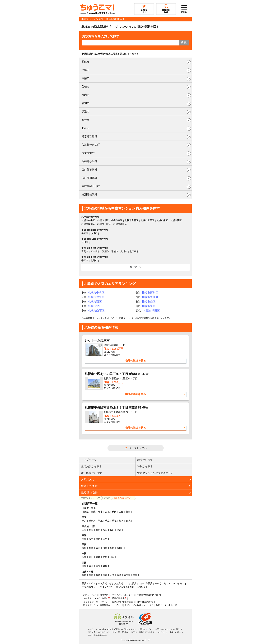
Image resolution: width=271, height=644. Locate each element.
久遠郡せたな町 (91, 145)
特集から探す (145, 466)
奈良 (112, 548)
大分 (112, 575)
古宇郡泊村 (88, 153)
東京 (84, 521)
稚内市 (85, 95)
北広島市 (134, 251)
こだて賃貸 (131, 583)
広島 (84, 557)
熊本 (105, 575)
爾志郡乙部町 (89, 136)
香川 (91, 566)
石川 (112, 530)
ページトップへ (138, 448)
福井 (119, 530)
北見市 (94, 260)
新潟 (91, 530)
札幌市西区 (176, 220)
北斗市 (85, 128)
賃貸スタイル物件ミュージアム (139, 605)
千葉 (107, 521)
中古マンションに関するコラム (155, 473)
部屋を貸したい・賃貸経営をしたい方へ (102, 605)
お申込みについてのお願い (96, 598)
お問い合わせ (90, 595)
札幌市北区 (103, 220)
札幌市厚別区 (88, 224)
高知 (98, 566)
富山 (105, 530)
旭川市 (85, 242)
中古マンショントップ (91, 498)
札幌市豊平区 (147, 220)
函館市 (85, 62)
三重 (105, 539)
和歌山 (120, 548)
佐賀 (91, 575)
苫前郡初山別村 (91, 186)
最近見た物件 (89, 492)
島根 (105, 557)
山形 (121, 512)
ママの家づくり (90, 587)
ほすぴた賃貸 (116, 583)
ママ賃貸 (102, 583)
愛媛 (105, 566)
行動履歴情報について (147, 595)
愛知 (84, 539)
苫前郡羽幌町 (89, 178)
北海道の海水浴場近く (123, 498)
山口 (112, 557)
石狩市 (85, 120)
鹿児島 (127, 575)
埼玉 (100, 521)
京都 (98, 548)
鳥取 (98, 557)
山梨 (84, 530)
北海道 (107, 498)
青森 (93, 512)
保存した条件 (89, 486)
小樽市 (85, 70)
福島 (128, 512)
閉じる (134, 267)
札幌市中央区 (88, 220)
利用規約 (104, 595)
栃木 (121, 521)
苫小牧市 (95, 251)
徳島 (84, 566)
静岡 (98, 539)
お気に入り (88, 479)
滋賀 (105, 548)
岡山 (91, 557)
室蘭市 (85, 78)
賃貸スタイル (89, 583)
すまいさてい (107, 587)
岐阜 (91, 539)
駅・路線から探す (91, 473)
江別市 (106, 251)
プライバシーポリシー (122, 595)
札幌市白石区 (132, 220)
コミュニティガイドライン (96, 602)
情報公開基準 (118, 598)
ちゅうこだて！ (163, 583)
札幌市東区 (117, 220)
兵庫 (91, 548)
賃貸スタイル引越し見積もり (131, 587)
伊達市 (85, 111)
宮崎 (119, 575)
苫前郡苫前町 (89, 170)
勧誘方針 (116, 602)
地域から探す (145, 460)
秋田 (114, 512)
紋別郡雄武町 (89, 194)
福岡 (84, 575)
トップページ (89, 460)
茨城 (114, 521)
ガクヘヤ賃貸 (146, 583)
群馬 (128, 521)
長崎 (98, 575)
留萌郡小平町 (89, 161)
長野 (98, 530)
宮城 (107, 512)
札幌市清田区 (120, 224)
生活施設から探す (91, 466)
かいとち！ (179, 583)
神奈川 (92, 521)
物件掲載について (145, 602)
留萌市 (85, 87)
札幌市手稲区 (104, 224)
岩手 (100, 512)
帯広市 (85, 260)
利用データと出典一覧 (166, 605)
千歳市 (115, 251)
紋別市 (85, 103)
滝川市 (124, 251)
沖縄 (135, 575)
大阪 (84, 548)
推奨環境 (129, 602)
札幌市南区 (162, 220)
